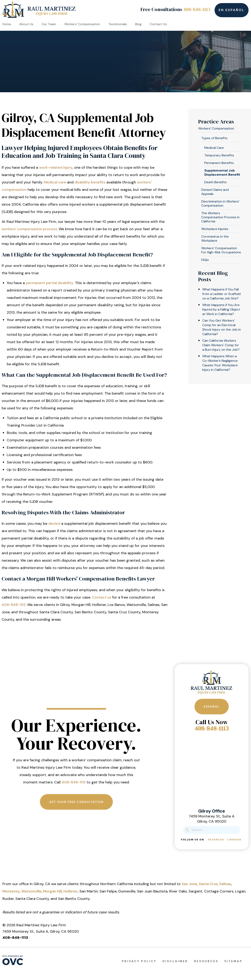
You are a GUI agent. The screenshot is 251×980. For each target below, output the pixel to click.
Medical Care (214, 148)
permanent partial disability (50, 283)
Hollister (71, 891)
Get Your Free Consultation (76, 802)
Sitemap (233, 961)
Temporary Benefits (219, 155)
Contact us (102, 597)
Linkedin (234, 840)
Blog (138, 24)
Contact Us (158, 24)
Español (212, 707)
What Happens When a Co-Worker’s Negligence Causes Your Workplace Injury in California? (220, 363)
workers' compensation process (29, 229)
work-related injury (56, 167)
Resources (206, 961)
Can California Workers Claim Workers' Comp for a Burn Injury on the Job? (221, 345)
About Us (26, 24)
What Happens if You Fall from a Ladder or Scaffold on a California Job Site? (221, 294)
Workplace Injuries (215, 229)
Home (7, 24)
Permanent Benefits (219, 163)
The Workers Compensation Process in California (220, 217)
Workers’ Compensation (82, 24)
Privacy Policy (139, 961)
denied (54, 524)
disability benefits (90, 182)
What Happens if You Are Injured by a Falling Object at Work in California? (221, 309)
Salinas (225, 884)
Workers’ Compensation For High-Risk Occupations (221, 250)
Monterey (11, 891)
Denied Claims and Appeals (215, 192)
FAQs (205, 260)
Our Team (49, 24)
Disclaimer (175, 961)
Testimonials (118, 24)
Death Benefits (215, 182)
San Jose (189, 884)
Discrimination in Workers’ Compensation (220, 203)
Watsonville (31, 891)
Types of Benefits (214, 138)
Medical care (55, 182)
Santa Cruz (208, 884)
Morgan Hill (52, 891)
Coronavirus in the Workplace (215, 238)
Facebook (216, 840)
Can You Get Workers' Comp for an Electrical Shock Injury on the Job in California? (222, 327)
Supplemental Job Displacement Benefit (222, 172)
